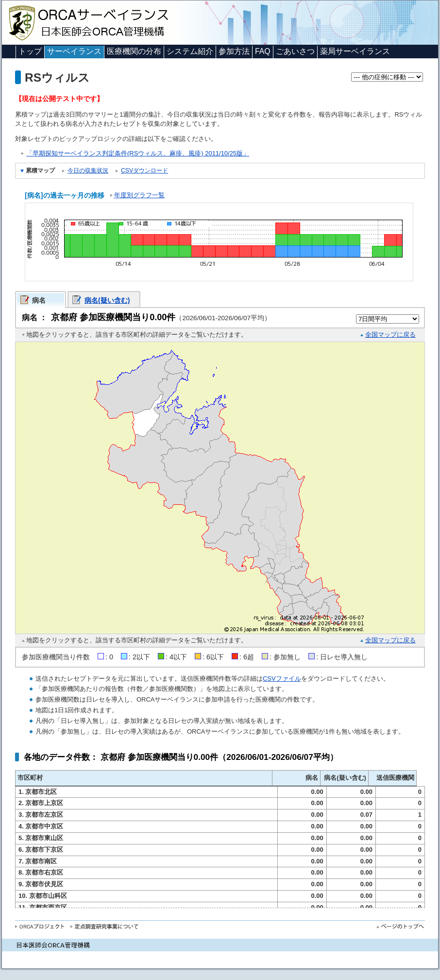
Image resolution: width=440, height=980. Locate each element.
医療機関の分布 (134, 51)
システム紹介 (190, 51)
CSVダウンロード (144, 171)
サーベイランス (74, 51)
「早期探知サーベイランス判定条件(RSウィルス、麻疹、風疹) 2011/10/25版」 (138, 153)
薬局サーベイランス (355, 51)
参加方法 (234, 51)
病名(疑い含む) (107, 300)
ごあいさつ (295, 51)
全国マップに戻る (390, 335)
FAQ (263, 51)
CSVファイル (282, 679)
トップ (30, 51)
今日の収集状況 (88, 171)
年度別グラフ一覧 (139, 195)
